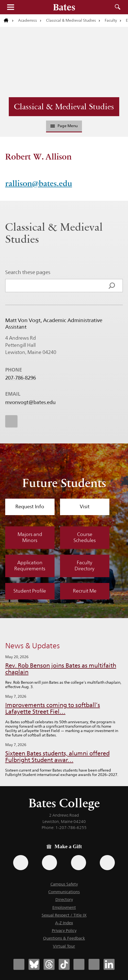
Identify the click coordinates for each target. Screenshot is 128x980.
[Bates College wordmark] (64, 7)
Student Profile (30, 591)
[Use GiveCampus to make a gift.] (107, 863)
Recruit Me (85, 591)
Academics (28, 20)
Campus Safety (64, 884)
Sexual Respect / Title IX (64, 915)
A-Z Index (64, 923)
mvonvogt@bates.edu (30, 403)
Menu (10, 7)
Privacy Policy (64, 930)
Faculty (111, 20)
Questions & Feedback (64, 938)
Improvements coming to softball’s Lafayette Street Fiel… (53, 708)
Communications (64, 892)
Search (118, 7)
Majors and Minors (30, 537)
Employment (64, 907)
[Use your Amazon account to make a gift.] (49, 863)
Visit (85, 507)
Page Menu (64, 126)
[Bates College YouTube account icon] (94, 964)
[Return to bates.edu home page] (9, 21)
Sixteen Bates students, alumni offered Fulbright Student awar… (57, 757)
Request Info (30, 507)
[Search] (112, 286)
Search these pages (28, 272)
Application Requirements (30, 566)
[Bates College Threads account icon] (49, 964)
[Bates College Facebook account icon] (19, 964)
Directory (64, 899)
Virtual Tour (64, 946)
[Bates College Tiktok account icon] (64, 964)
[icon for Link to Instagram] (11, 421)
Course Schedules (85, 537)
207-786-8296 (21, 378)
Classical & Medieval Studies (71, 20)
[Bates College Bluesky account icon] (34, 964)
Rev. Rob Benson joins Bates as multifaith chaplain (61, 669)
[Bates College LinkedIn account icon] (109, 964)
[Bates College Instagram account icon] (79, 964)
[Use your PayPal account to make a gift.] (79, 863)
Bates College (64, 803)
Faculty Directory (85, 566)
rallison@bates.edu (39, 183)
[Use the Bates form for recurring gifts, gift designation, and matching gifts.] (21, 863)
